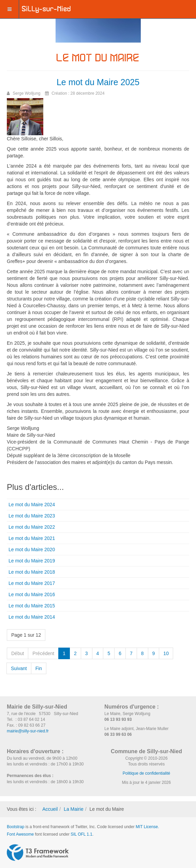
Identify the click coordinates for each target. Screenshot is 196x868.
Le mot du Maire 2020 (32, 549)
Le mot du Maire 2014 (32, 617)
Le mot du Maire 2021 (32, 538)
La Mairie (74, 809)
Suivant (19, 668)
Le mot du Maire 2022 (32, 527)
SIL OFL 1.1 (81, 834)
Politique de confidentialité (146, 773)
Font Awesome (20, 834)
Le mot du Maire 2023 (32, 516)
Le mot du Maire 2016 (32, 594)
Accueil (50, 809)
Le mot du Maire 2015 (32, 606)
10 (166, 653)
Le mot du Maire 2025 (98, 82)
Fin (39, 668)
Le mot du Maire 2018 (32, 572)
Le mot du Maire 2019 (32, 561)
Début (18, 653)
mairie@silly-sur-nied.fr (28, 731)
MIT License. (147, 827)
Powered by (38, 853)
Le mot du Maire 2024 (32, 505)
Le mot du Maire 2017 (32, 583)
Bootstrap (16, 827)
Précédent (43, 653)
